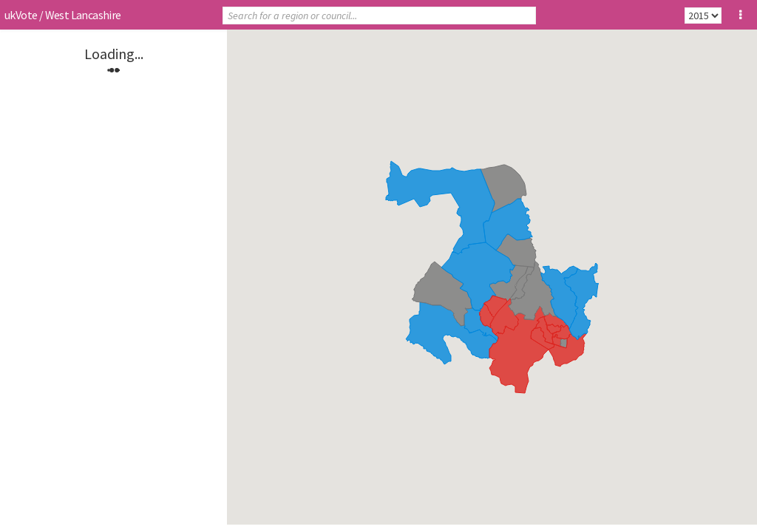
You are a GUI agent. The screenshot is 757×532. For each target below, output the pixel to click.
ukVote (21, 15)
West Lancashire (83, 15)
